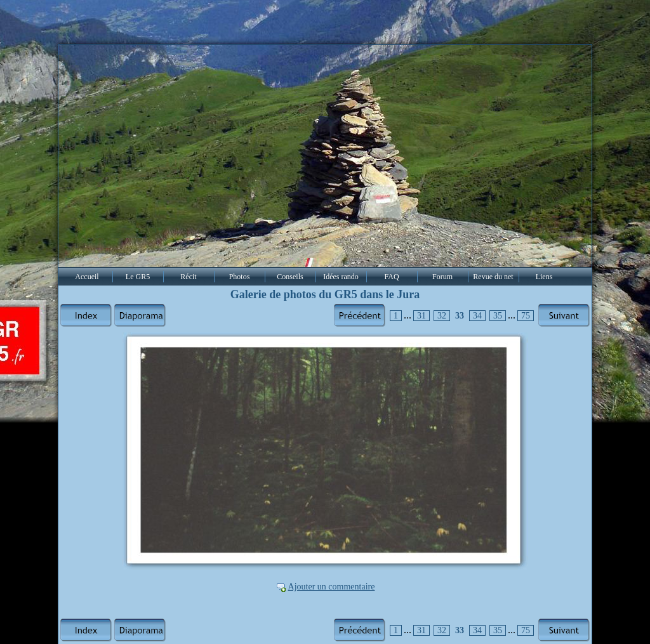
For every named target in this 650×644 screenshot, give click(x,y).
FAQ (391, 277)
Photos (240, 277)
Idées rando (341, 277)
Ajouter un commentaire (332, 587)
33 (460, 316)
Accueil (87, 277)
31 (421, 316)
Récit (188, 277)
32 (442, 316)
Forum (442, 277)
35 (498, 316)
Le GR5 (138, 277)
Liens (544, 277)
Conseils (290, 277)
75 (526, 316)
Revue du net (493, 277)
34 (477, 316)
